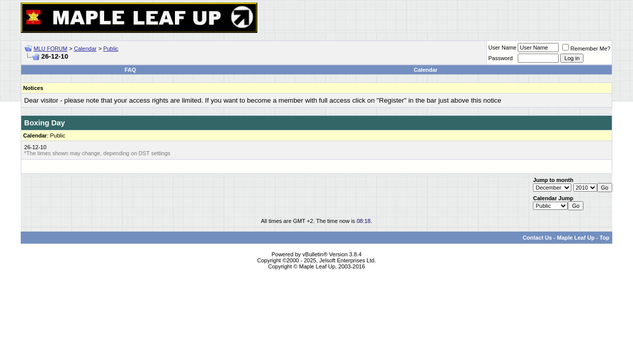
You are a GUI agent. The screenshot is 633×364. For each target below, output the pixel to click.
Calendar (85, 49)
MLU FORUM (51, 49)
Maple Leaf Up (576, 238)
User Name (503, 48)
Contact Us (537, 238)
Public (111, 49)
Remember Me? (586, 49)
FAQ (130, 70)
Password (501, 58)
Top (604, 238)
